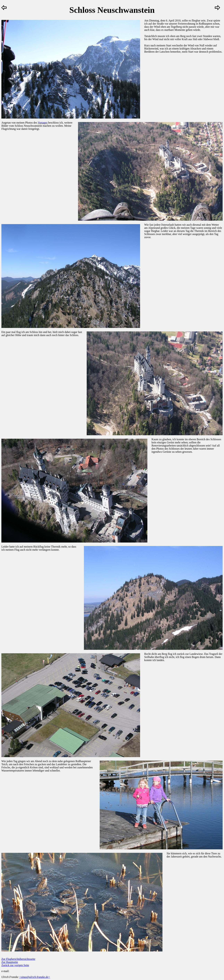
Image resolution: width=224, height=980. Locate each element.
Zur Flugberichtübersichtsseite (18, 959)
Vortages (43, 123)
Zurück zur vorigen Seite (15, 965)
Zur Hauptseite (10, 962)
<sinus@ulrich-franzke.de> (35, 977)
